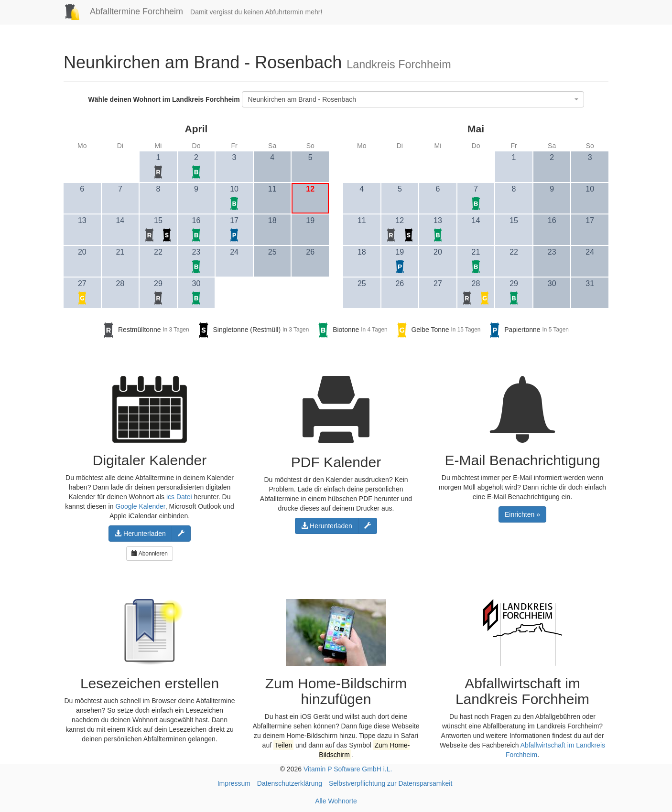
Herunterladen (140, 534)
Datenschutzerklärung (290, 783)
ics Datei (179, 497)
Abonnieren (150, 554)
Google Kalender (140, 506)
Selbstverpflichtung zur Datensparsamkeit (390, 783)
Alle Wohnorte (336, 801)
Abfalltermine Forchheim (120, 11)
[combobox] (413, 99)
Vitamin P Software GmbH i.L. (348, 769)
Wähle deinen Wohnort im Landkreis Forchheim (164, 99)
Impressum (234, 783)
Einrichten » (522, 514)
